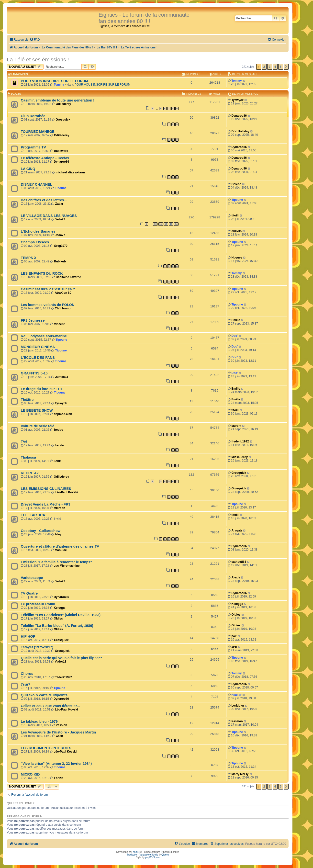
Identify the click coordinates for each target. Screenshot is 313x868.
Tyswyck (237, 100)
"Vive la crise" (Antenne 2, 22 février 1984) (56, 764)
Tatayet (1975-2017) (37, 647)
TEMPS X (29, 258)
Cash (59, 736)
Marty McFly (240, 774)
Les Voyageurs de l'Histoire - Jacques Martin (58, 732)
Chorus (27, 674)
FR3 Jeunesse (33, 320)
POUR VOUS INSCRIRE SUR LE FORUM (54, 81)
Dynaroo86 (239, 116)
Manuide (61, 550)
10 (155, 224)
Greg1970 (61, 246)
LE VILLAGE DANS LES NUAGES (49, 216)
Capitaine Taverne (68, 277)
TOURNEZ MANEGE (38, 132)
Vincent (59, 324)
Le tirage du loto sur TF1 (41, 389)
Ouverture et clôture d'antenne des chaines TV (60, 546)
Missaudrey (240, 457)
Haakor (236, 695)
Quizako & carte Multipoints (44, 695)
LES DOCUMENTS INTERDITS (46, 748)
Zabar (59, 204)
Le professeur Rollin (38, 604)
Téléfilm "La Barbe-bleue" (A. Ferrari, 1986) (57, 626)
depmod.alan (63, 414)
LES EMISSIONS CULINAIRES (46, 489)
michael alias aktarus (71, 172)
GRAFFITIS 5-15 (34, 373)
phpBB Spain (152, 857)
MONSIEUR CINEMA (38, 347)
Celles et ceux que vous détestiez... (50, 706)
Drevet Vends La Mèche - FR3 (45, 504)
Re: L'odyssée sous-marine (44, 336)
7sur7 (26, 684)
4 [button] (275, 67)
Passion (61, 725)
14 (176, 224)
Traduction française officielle (142, 855)
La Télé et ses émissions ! (38, 60)
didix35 (236, 231)
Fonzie (59, 778)
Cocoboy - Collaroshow (41, 531)
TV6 (24, 442)
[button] (286, 67)
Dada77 (60, 219)
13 (171, 224)
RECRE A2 (30, 473)
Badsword (61, 151)
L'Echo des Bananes (38, 231)
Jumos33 (62, 377)
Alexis (236, 577)
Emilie (236, 320)
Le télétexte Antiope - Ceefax (45, 158)
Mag (58, 534)
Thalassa (28, 457)
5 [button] (281, 67)
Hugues (237, 258)
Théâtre (27, 400)
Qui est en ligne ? (21, 803)
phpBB (136, 852)
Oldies (58, 619)
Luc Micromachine (67, 566)
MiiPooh (59, 508)
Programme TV (33, 147)
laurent (236, 426)
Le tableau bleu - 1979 (39, 721)
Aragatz (237, 530)
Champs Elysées (35, 242)
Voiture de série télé (38, 426)
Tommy (59, 85)
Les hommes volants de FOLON (48, 305)
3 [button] (270, 67)
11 (161, 224)
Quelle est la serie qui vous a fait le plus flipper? (61, 658)
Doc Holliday (240, 131)
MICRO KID (30, 774)
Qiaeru (165, 855)
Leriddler (238, 706)
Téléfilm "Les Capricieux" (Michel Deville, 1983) (61, 615)
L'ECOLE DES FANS (38, 358)
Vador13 (61, 662)
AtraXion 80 (63, 293)
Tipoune (61, 188)
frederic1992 (240, 441)
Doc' (235, 336)
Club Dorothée (33, 116)
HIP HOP (28, 636)
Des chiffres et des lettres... (44, 200)
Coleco (236, 184)
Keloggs (60, 608)
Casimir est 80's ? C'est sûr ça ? (48, 289)
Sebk (57, 461)
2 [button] (264, 67)
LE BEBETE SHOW (37, 410)
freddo (59, 430)
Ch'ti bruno (63, 308)
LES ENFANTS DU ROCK (42, 273)
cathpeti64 (239, 562)
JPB (234, 647)
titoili (235, 215)
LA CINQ (28, 169)
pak (234, 636)
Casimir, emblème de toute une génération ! (58, 100)
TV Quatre (29, 593)
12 (166, 224)
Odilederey (63, 104)
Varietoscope (32, 578)
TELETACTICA (33, 515)
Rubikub (60, 261)
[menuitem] (35, 40)
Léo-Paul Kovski (66, 492)
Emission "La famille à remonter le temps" (56, 562)
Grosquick (63, 120)
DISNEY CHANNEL (37, 184)
